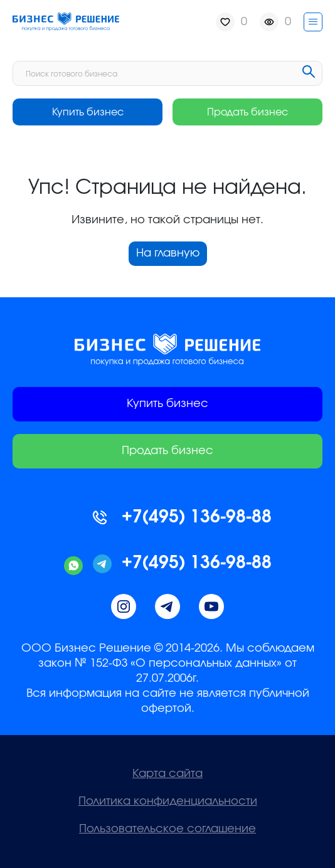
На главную (168, 253)
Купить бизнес (88, 112)
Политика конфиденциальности (168, 802)
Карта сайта (167, 774)
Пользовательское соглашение (167, 829)
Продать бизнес (247, 112)
